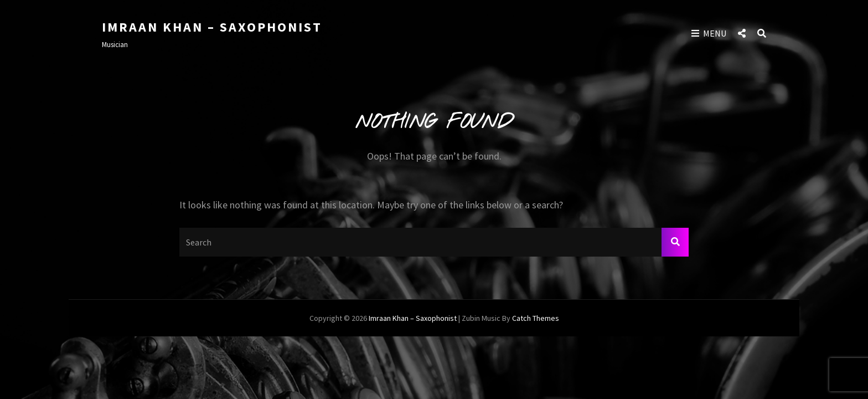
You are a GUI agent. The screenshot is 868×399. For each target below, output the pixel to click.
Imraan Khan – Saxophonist (212, 27)
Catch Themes (536, 318)
